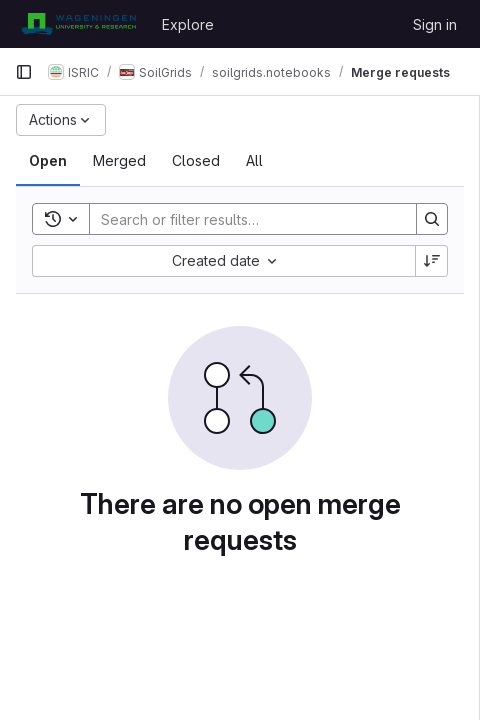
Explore (188, 24)
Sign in (435, 24)
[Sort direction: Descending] (432, 261)
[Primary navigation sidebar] (24, 72)
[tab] (48, 161)
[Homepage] (78, 24)
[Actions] (61, 120)
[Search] (243, 219)
